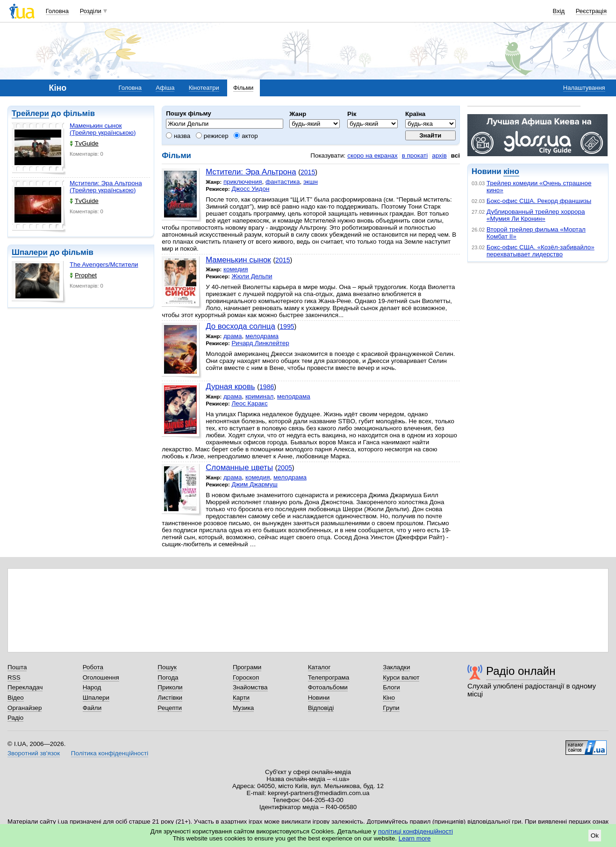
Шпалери (30, 252)
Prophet (83, 275)
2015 (308, 172)
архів (439, 156)
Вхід (559, 11)
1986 (267, 387)
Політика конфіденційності (110, 753)
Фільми (243, 88)
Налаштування (584, 88)
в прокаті (415, 156)
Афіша (165, 88)
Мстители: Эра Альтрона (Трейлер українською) (106, 187)
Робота (93, 667)
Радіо (15, 718)
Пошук (167, 667)
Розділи (91, 11)
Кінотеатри (204, 88)
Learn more (415, 838)
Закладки (396, 667)
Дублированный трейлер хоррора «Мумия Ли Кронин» (536, 215)
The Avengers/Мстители (104, 264)
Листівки (170, 698)
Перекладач (25, 687)
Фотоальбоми (328, 687)
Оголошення (101, 677)
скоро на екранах (372, 156)
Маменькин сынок (238, 260)
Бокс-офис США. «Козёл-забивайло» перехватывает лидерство (541, 251)
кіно (511, 171)
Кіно (389, 698)
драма (233, 336)
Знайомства (250, 687)
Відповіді (321, 708)
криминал (259, 396)
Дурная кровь (230, 387)
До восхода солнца (240, 326)
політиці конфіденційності (415, 831)
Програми (247, 667)
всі (455, 156)
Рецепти (170, 708)
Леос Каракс (249, 403)
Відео (16, 698)
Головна (57, 11)
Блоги (391, 687)
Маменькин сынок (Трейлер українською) (103, 129)
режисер (212, 136)
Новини (319, 698)
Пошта (17, 667)
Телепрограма (329, 677)
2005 (284, 468)
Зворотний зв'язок (34, 753)
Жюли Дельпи (252, 276)
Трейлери (30, 113)
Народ (92, 687)
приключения (243, 182)
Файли (92, 708)
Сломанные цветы (239, 467)
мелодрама (262, 336)
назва (178, 136)
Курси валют (401, 677)
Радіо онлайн (521, 671)
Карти (241, 698)
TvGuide (84, 143)
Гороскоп (246, 677)
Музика (243, 708)
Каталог (319, 667)
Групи (391, 708)
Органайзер (25, 708)
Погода (168, 677)
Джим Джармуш (254, 484)
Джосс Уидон (250, 189)
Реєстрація (591, 11)
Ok (595, 836)
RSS (14, 677)
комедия (236, 269)
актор (246, 136)
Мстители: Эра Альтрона (251, 172)
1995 (287, 326)
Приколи (170, 687)
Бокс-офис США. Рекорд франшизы (539, 201)
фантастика (283, 182)
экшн (311, 182)
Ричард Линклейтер (260, 343)
